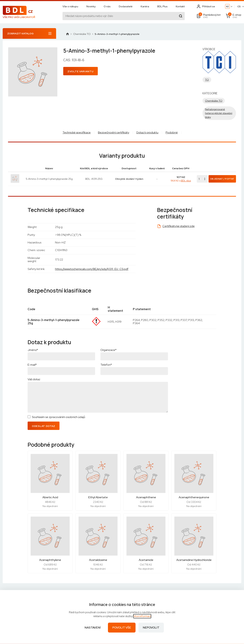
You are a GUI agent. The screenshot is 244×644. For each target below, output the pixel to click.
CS (239, 7)
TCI (207, 80)
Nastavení (93, 628)
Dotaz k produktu (147, 132)
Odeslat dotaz (44, 426)
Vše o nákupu (70, 7)
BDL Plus (162, 7)
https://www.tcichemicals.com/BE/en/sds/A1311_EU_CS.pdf (92, 269)
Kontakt (180, 7)
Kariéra (145, 7)
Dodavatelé (126, 7)
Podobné (172, 132)
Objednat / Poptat (222, 179)
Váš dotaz (34, 379)
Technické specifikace (77, 132)
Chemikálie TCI (82, 34)
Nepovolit (151, 628)
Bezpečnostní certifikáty (114, 132)
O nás (107, 7)
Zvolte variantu (81, 71)
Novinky (91, 7)
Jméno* (33, 350)
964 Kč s (181, 181)
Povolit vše (122, 628)
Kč (228, 7)
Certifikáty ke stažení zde (179, 226)
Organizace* (108, 350)
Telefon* (106, 365)
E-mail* (32, 365)
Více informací (142, 616)
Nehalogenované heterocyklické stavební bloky (219, 113)
